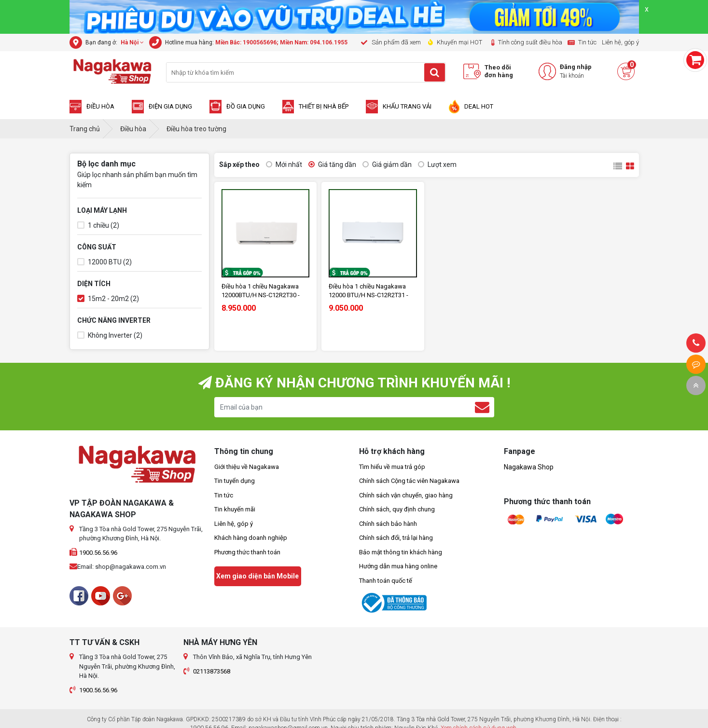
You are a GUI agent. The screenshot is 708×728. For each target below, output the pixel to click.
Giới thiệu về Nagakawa (247, 467)
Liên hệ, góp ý (234, 524)
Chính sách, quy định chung (397, 509)
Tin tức (224, 495)
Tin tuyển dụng (235, 481)
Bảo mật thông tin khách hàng (401, 552)
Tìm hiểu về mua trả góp (392, 467)
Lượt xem (437, 165)
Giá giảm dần (387, 165)
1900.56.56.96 (98, 553)
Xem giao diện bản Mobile (257, 576)
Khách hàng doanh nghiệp (251, 538)
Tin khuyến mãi (235, 509)
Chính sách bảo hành (388, 524)
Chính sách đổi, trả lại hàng (396, 538)
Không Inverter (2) (110, 336)
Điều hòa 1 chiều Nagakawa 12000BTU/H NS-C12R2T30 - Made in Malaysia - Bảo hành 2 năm (264, 291)
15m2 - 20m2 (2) (108, 299)
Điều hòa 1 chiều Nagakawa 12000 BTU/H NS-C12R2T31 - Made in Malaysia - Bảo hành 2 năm (371, 291)
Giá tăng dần (332, 165)
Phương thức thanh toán (247, 552)
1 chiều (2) (98, 226)
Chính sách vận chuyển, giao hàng (406, 495)
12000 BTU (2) (104, 262)
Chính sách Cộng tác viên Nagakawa (409, 481)
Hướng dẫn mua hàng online (398, 566)
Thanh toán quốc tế (386, 581)
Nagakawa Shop (529, 467)
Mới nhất (284, 165)
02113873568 (212, 671)
